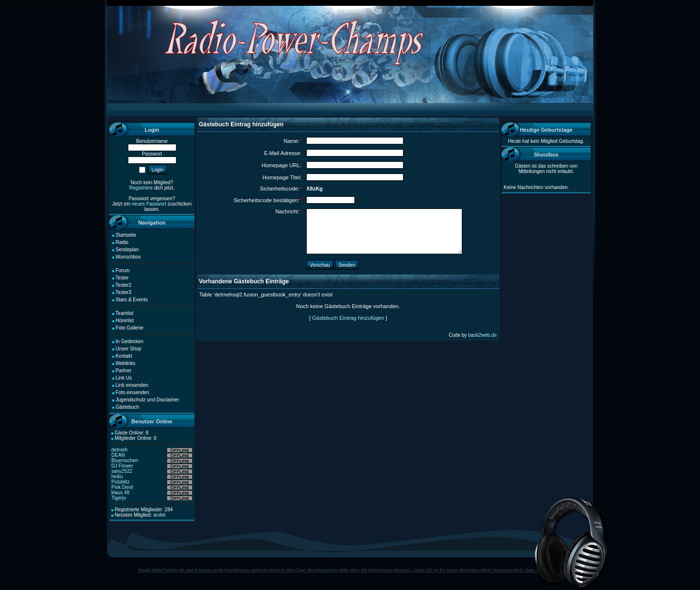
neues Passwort (149, 204)
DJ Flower (122, 466)
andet (159, 515)
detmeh (119, 450)
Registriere (141, 188)
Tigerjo (119, 498)
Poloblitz (121, 482)
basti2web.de (482, 335)
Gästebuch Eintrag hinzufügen (348, 318)
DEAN (118, 455)
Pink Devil (122, 487)
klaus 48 (120, 493)
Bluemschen (125, 460)
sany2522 (122, 471)
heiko (117, 477)
